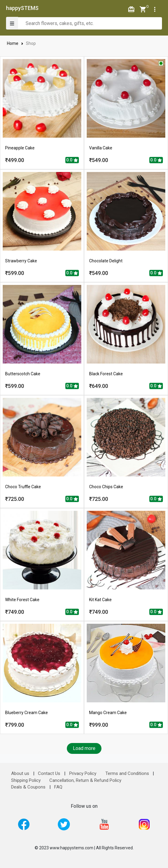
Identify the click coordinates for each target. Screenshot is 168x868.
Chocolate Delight (106, 261)
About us (20, 773)
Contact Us (49, 773)
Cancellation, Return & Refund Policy (85, 780)
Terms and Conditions (127, 773)
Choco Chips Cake (106, 487)
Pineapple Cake (20, 148)
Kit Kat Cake (100, 600)
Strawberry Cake (21, 261)
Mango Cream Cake (108, 713)
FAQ (58, 787)
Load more (84, 748)
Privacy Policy (83, 773)
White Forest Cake (22, 600)
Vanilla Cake (101, 148)
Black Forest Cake (106, 374)
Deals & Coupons (28, 787)
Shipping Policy (26, 780)
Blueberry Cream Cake (26, 713)
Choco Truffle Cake (23, 487)
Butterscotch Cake (23, 374)
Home (13, 43)
